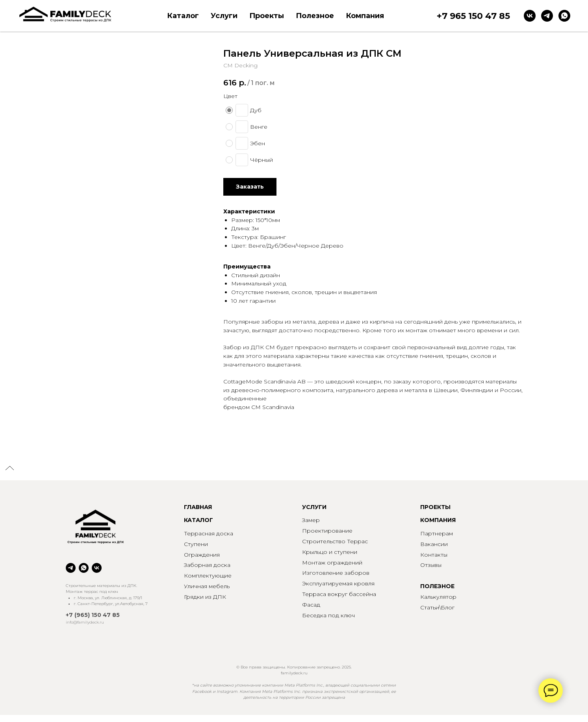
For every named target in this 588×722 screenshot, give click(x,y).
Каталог (183, 16)
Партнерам (437, 533)
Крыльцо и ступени (330, 552)
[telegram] (547, 16)
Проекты (267, 16)
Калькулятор (438, 597)
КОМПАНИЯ (438, 520)
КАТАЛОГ (198, 520)
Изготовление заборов (336, 573)
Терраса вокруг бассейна (339, 594)
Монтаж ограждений (332, 563)
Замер (311, 520)
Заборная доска (207, 565)
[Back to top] (10, 469)
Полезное (315, 16)
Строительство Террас (335, 541)
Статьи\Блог (437, 607)
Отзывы (431, 565)
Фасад (311, 605)
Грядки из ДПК (205, 597)
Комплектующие (208, 576)
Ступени (196, 544)
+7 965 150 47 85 (473, 16)
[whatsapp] (564, 16)
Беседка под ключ (328, 615)
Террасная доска (209, 533)
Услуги (224, 16)
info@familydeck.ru (85, 622)
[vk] (530, 16)
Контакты (434, 555)
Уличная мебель (207, 586)
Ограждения (202, 555)
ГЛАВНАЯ (198, 507)
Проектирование (327, 531)
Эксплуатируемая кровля (338, 583)
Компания (365, 16)
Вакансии (434, 544)
